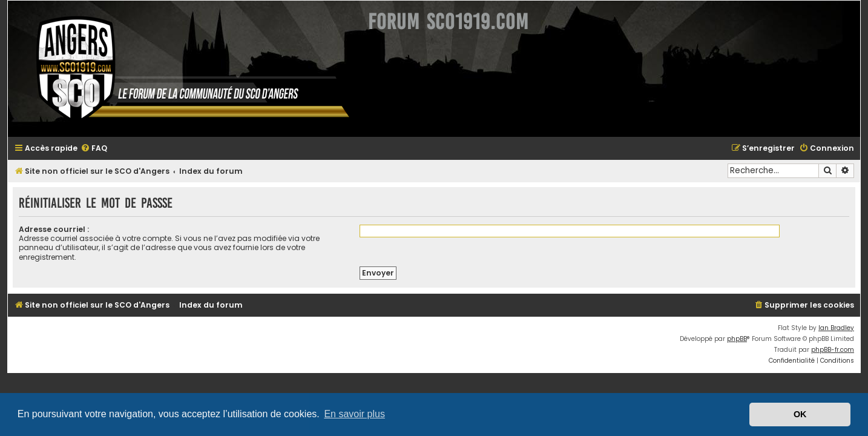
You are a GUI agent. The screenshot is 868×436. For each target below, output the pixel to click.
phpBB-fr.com (840, 341)
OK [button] (800, 414)
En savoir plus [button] (354, 414)
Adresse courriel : (47, 229)
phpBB (744, 330)
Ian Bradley (843, 319)
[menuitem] (87, 149)
